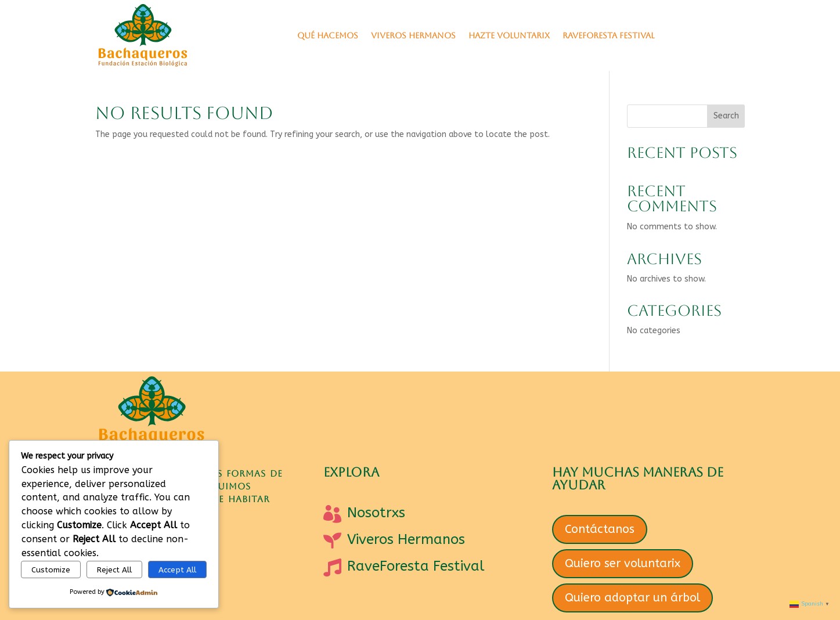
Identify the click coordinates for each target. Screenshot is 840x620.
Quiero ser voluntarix (623, 563)
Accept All (177, 570)
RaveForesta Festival (608, 35)
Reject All (114, 570)
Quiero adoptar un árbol (632, 598)
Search (726, 116)
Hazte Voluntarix (509, 35)
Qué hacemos (328, 35)
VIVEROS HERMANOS (413, 35)
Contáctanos (600, 529)
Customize (51, 570)
